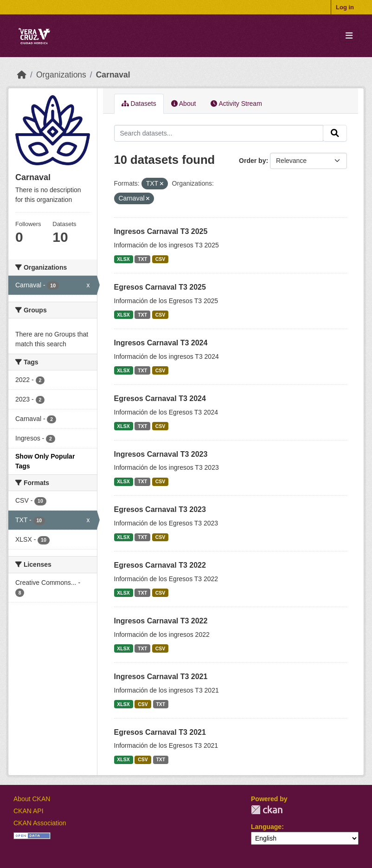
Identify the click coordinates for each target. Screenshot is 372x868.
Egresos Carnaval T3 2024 (160, 398)
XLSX (123, 259)
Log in (345, 7)
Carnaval (113, 75)
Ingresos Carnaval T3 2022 (161, 621)
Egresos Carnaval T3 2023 (160, 509)
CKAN (267, 810)
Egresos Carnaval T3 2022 (160, 565)
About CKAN (32, 799)
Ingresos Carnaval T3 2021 (161, 677)
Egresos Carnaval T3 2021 (160, 732)
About (184, 104)
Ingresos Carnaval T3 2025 (161, 231)
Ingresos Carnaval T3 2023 (161, 454)
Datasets (139, 104)
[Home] (22, 75)
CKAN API (29, 811)
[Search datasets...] (219, 133)
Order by (252, 161)
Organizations (61, 75)
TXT (142, 259)
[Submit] (335, 133)
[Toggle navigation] (349, 36)
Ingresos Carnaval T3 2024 (161, 343)
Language (266, 827)
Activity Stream (236, 104)
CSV (160, 259)
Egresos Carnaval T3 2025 (160, 287)
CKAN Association (40, 823)
